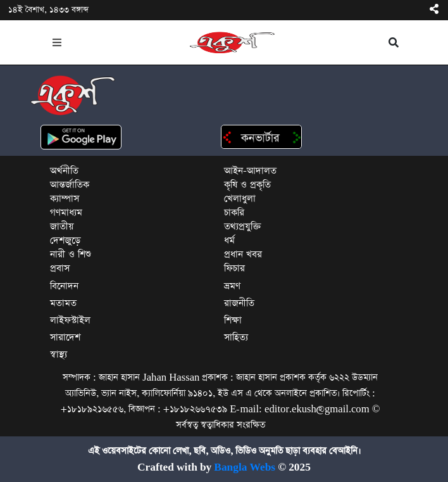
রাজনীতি (239, 303)
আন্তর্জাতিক (70, 185)
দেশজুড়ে (65, 240)
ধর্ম (229, 240)
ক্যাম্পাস (65, 199)
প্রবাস (60, 268)
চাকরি (234, 212)
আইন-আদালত (250, 171)
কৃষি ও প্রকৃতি (247, 185)
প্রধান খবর (243, 254)
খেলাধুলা (240, 199)
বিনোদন (64, 286)
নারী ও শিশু (71, 254)
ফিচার (234, 268)
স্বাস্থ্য (59, 354)
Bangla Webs (245, 467)
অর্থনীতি (64, 171)
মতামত (63, 303)
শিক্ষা (233, 320)
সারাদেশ (65, 337)
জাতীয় (62, 226)
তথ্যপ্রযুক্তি (243, 226)
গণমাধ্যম (66, 212)
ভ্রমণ (232, 286)
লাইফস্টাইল (70, 320)
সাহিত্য (236, 337)
